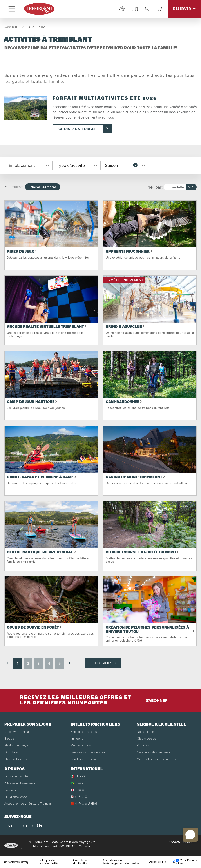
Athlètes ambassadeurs (20, 783)
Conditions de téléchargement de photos (121, 862)
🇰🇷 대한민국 (79, 797)
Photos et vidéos (16, 759)
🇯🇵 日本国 (78, 790)
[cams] (135, 9)
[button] (28, 165)
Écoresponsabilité (16, 776)
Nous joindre (145, 732)
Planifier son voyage (18, 745)
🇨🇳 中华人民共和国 (84, 804)
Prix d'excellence (16, 797)
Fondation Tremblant (85, 759)
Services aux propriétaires (88, 752)
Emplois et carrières (84, 732)
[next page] (69, 663)
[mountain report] (122, 9)
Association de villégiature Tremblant (29, 804)
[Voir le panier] (159, 9)
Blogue (9, 739)
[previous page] (8, 663)
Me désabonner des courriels (156, 759)
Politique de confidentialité (48, 862)
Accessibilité (158, 862)
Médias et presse (82, 745)
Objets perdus (146, 739)
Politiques (143, 745)
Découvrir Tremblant (18, 732)
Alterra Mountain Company (16, 862)
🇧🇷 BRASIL (78, 783)
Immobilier (78, 739)
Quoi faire (11, 752)
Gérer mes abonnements (153, 752)
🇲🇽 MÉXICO (79, 776)
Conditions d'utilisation (81, 862)
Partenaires (12, 790)
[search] (147, 9)
